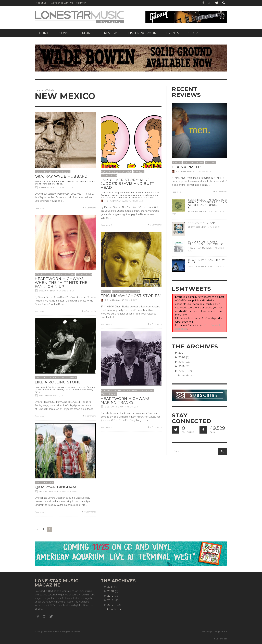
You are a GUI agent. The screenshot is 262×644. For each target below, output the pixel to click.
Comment (89, 208)
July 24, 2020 (204, 171)
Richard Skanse (115, 201)
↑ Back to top (221, 639)
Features (41, 172)
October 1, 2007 (68, 491)
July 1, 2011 (131, 300)
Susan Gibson (47, 291)
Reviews (117, 291)
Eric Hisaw (46, 395)
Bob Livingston (114, 407)
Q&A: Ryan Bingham (56, 487)
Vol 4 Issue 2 (109, 394)
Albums (106, 291)
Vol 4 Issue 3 (68, 378)
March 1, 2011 (132, 407)
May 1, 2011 (59, 395)
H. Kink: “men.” (187, 167)
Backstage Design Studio (214, 632)
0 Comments (88, 311)
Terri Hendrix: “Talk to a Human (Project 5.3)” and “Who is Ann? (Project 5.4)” (207, 204)
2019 (182, 362)
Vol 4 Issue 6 (109, 175)
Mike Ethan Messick (200, 248)
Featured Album (194, 162)
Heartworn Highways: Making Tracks (126, 400)
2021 (182, 353)
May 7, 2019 (214, 227)
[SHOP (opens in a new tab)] (193, 33)
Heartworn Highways (61, 274)
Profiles (139, 172)
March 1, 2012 (67, 187)
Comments (154, 225)
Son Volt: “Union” (202, 223)
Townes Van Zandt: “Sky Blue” (206, 261)
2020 (182, 357)
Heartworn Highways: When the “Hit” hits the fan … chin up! (61, 282)
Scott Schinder (197, 227)
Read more (41, 208)
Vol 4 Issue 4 (132, 291)
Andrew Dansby (49, 187)
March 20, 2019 (216, 266)
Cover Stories (110, 172)
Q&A (51, 172)
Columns (41, 274)
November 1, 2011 (135, 201)
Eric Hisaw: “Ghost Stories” (131, 296)
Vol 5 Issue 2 (62, 172)
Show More (185, 376)
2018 (182, 366)
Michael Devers (48, 491)
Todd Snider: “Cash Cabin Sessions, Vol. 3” (205, 243)
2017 (182, 371)
